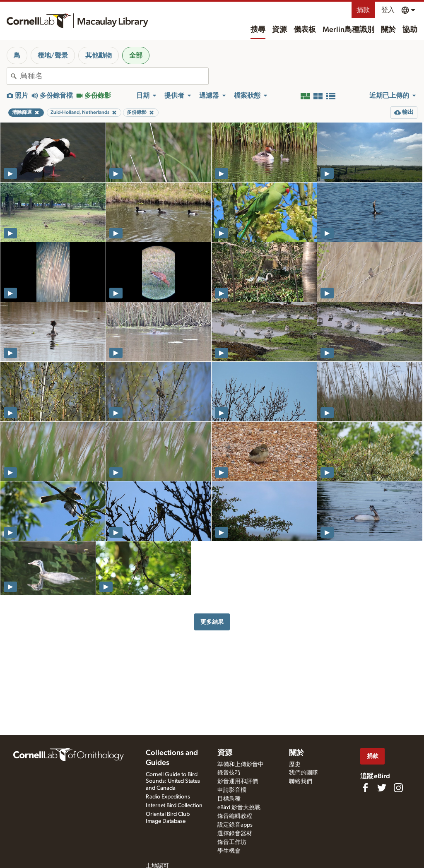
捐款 (363, 10)
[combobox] (114, 76)
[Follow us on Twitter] (382, 788)
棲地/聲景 (53, 55)
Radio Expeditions (168, 797)
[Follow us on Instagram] (398, 788)
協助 (410, 30)
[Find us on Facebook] (365, 788)
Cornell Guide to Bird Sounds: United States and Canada (173, 781)
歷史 (295, 765)
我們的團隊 (304, 773)
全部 (136, 55)
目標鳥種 (229, 799)
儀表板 (305, 30)
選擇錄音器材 (235, 834)
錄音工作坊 (232, 842)
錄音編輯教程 (235, 816)
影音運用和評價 (238, 781)
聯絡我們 (301, 781)
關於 (388, 30)
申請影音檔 (232, 790)
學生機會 (229, 851)
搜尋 (258, 30)
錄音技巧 (229, 773)
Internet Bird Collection (174, 805)
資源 (279, 30)
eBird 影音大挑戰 (239, 808)
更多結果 (212, 622)
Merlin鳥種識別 (348, 30)
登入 (388, 10)
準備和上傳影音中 (241, 765)
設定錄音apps (235, 825)
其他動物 (99, 55)
